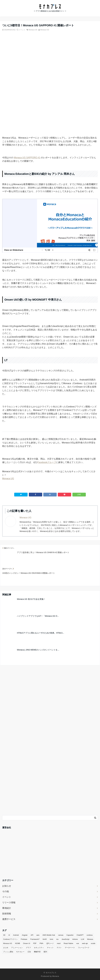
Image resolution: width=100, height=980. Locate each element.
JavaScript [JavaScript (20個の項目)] (66, 939)
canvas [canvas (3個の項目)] (61, 935)
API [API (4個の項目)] (32, 935)
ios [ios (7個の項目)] (57, 939)
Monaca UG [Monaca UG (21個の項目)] (8, 943)
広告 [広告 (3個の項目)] (29, 952)
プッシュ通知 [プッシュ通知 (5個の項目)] (8, 952)
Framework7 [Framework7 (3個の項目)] (35, 939)
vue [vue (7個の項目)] (78, 943)
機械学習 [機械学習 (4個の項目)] (37, 952)
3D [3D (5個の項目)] (4, 935)
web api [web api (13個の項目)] (85, 943)
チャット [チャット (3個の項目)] (50, 948)
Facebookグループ (47, 462)
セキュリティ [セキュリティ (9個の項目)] (39, 948)
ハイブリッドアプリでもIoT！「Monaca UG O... (38, 616)
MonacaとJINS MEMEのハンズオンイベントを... (38, 650)
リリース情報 (9, 903)
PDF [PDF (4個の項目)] (35, 943)
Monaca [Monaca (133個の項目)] (90, 939)
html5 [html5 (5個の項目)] (45, 939)
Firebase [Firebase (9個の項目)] (24, 939)
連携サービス (9, 919)
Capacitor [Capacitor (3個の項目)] (70, 935)
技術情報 (7, 914)
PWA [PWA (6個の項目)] (41, 943)
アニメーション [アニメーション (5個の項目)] (17, 948)
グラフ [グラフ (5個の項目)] (28, 948)
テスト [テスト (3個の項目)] (59, 948)
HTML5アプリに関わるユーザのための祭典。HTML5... (40, 633)
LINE (79, 495)
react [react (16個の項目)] (59, 943)
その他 (6, 891)
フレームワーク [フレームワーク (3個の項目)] (84, 948)
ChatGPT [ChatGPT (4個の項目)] (80, 935)
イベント (22, 30)
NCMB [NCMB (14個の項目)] (17, 943)
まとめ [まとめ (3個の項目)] (6, 948)
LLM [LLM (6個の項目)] (82, 939)
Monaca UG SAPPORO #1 (27, 158)
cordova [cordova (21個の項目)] (90, 935)
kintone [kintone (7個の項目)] (75, 939)
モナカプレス (51, 973)
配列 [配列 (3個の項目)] (45, 952)
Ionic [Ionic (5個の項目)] (52, 939)
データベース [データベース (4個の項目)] (70, 948)
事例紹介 (7, 908)
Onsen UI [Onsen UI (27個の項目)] (27, 943)
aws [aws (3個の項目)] (38, 935)
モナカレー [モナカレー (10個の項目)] (20, 952)
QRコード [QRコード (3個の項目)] (50, 943)
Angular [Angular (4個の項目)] (25, 935)
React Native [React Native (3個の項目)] (68, 943)
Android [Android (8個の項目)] (16, 935)
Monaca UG (33, 30)
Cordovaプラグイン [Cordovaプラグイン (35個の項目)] (10, 939)
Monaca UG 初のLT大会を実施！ (31, 599)
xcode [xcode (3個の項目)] (93, 943)
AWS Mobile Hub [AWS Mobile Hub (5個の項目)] (49, 935)
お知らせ (7, 886)
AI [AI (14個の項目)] (9, 935)
